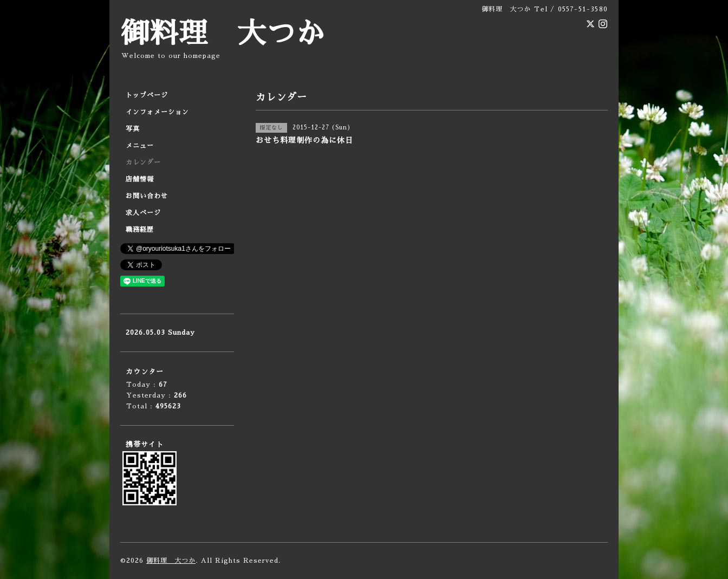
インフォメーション (157, 112)
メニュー (140, 146)
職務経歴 (140, 230)
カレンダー (143, 162)
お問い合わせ (147, 196)
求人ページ (143, 213)
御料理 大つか (223, 34)
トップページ (147, 95)
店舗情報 (140, 179)
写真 (133, 129)
